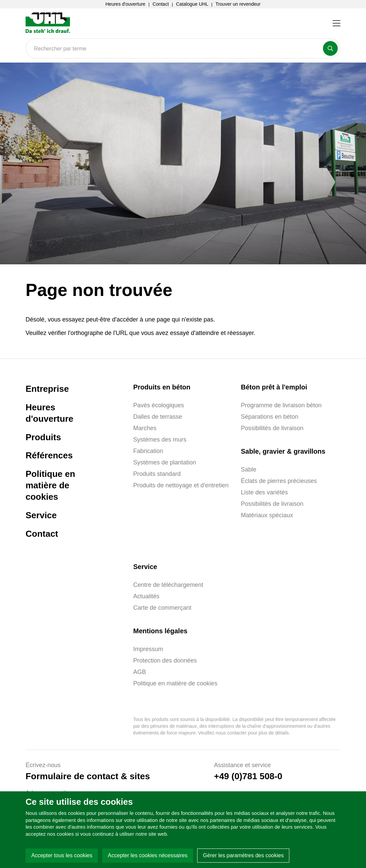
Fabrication (148, 451)
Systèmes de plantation (165, 462)
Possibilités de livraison (272, 428)
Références (49, 455)
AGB (140, 672)
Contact (161, 4)
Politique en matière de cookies (50, 485)
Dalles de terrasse (158, 417)
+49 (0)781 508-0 (248, 776)
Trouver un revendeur (238, 4)
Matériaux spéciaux (267, 515)
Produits (43, 437)
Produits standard (157, 474)
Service (41, 515)
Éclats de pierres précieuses (279, 481)
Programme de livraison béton (281, 405)
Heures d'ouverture (126, 4)
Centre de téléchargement (168, 585)
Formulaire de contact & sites (88, 776)
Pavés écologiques (159, 405)
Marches (145, 428)
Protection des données (165, 661)
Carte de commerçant (162, 608)
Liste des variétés (264, 492)
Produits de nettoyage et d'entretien (181, 485)
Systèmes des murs (160, 440)
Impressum (148, 649)
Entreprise (47, 389)
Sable (249, 469)
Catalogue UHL (192, 4)
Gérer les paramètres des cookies (243, 855)
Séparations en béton (270, 417)
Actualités (146, 596)
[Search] (183, 48)
